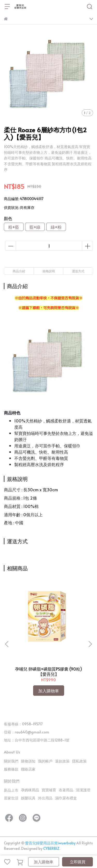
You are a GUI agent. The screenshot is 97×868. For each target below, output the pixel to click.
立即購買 (78, 862)
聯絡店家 (28, 769)
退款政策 (62, 761)
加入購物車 (44, 862)
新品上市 (11, 790)
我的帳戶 (45, 761)
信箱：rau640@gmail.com (27, 732)
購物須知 (28, 761)
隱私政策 (79, 761)
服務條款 (11, 769)
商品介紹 (19, 271)
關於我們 (11, 761)
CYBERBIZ (51, 848)
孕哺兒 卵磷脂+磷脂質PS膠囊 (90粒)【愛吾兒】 (48, 671)
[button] (90, 644)
